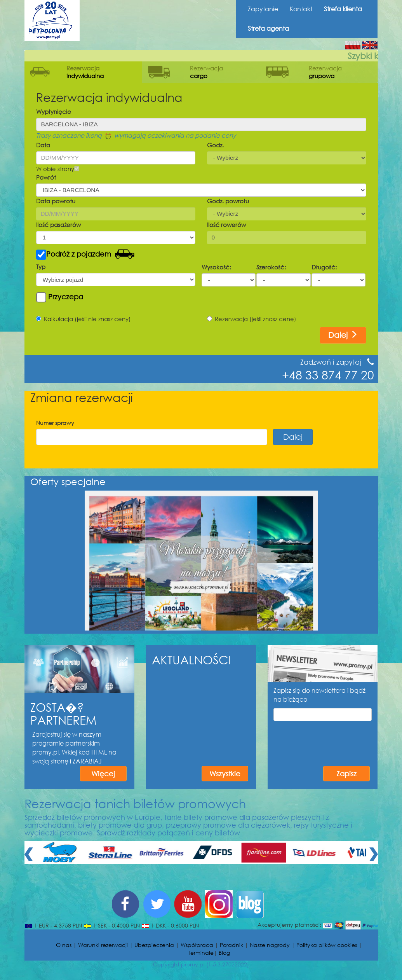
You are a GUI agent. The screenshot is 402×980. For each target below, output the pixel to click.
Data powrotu (56, 201)
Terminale (201, 953)
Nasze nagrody (270, 945)
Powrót (46, 177)
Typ (41, 267)
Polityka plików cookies (327, 945)
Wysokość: (216, 267)
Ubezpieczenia (154, 945)
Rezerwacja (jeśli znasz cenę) (252, 319)
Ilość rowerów (226, 225)
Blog (224, 953)
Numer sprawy (55, 423)
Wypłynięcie (54, 112)
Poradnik (231, 945)
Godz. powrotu (228, 201)
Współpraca (197, 945)
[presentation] (332, 738)
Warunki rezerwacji (103, 945)
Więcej (103, 774)
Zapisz (346, 774)
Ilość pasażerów (58, 225)
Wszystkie (225, 774)
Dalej (343, 335)
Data (43, 145)
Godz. (215, 145)
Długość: (324, 267)
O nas (64, 945)
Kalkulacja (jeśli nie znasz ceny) (84, 319)
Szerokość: (271, 267)
